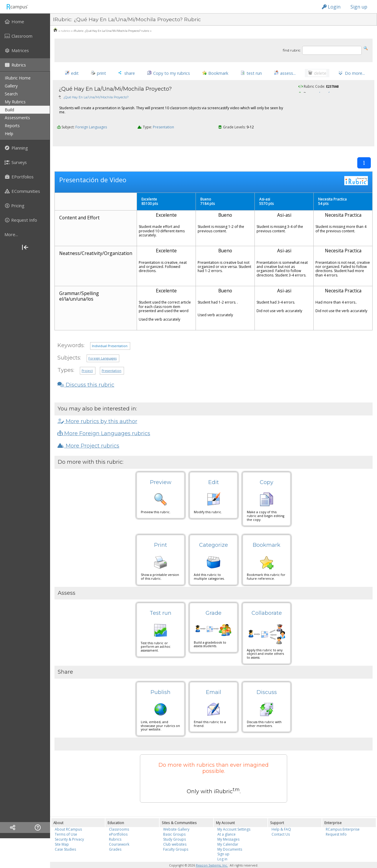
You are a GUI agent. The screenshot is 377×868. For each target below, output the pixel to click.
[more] (25, 234)
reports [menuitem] (12, 126)
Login (331, 7)
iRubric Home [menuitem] (18, 78)
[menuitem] (25, 21)
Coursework (119, 833)
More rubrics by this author (97, 410)
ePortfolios (118, 823)
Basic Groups (174, 823)
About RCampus (68, 818)
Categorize (214, 534)
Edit (214, 471)
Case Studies (65, 838)
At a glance (226, 823)
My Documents (230, 838)
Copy (267, 471)
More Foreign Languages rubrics (104, 422)
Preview (161, 471)
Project (87, 359)
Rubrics (115, 828)
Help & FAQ (281, 818)
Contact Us (281, 823)
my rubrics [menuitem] (15, 102)
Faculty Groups (176, 838)
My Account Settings (234, 818)
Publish (161, 680)
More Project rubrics (88, 434)
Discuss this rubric (86, 373)
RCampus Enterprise (343, 818)
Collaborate (267, 602)
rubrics (66, 31)
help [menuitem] (9, 134)
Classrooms (119, 818)
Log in (222, 848)
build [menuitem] (9, 110)
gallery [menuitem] (11, 86)
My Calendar (228, 833)
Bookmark (267, 534)
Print (161, 534)
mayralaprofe (320, 94)
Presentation (163, 128)
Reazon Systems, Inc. (212, 854)
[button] (366, 48)
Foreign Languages (91, 128)
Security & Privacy (69, 828)
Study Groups (175, 828)
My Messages (228, 828)
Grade (214, 602)
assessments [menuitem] (17, 118)
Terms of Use (66, 823)
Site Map (62, 833)
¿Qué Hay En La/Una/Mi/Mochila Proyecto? (96, 98)
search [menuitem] (11, 94)
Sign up (359, 7)
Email (214, 680)
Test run (161, 602)
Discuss (267, 680)
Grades (115, 838)
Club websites (175, 833)
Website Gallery (176, 818)
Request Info (336, 823)
